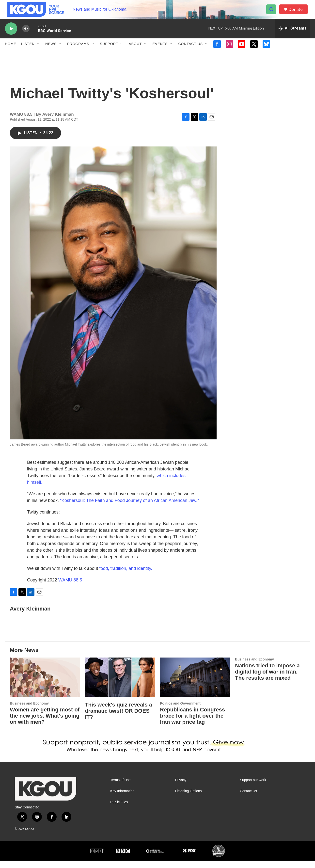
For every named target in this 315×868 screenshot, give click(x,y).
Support (109, 51)
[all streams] (292, 36)
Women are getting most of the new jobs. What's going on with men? (45, 723)
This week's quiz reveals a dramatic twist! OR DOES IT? (118, 718)
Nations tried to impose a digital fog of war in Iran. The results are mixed (267, 679)
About (135, 51)
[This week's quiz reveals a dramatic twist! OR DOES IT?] (120, 684)
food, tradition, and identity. (126, 576)
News (51, 51)
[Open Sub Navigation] (38, 51)
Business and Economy (29, 711)
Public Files (119, 809)
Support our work (253, 787)
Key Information (122, 798)
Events (160, 51)
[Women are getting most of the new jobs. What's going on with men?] (45, 684)
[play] (11, 36)
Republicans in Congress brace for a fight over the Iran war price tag (192, 723)
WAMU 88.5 (70, 587)
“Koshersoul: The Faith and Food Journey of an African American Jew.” (129, 508)
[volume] (26, 36)
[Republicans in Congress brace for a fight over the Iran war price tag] (195, 684)
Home (11, 51)
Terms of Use (120, 787)
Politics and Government (180, 711)
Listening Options (188, 798)
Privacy (181, 787)
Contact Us (190, 51)
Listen (28, 51)
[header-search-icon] (273, 13)
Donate (298, 13)
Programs (78, 51)
